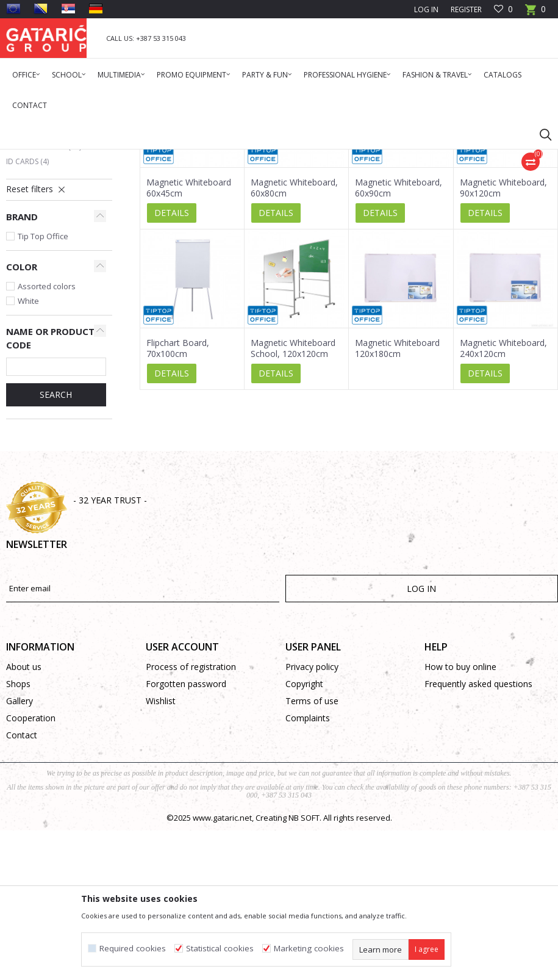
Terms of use (312, 850)
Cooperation (31, 867)
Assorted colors (47, 436)
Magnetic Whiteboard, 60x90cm (399, 337)
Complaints (308, 867)
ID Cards (27, 311)
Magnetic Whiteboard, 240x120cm (503, 498)
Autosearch (415, 201)
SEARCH (56, 544)
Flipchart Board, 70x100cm (178, 498)
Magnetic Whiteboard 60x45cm (189, 337)
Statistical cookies (220, 949)
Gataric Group (31, 157)
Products (80, 157)
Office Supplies (130, 157)
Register (466, 9)
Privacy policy (312, 816)
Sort (462, 201)
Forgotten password (186, 833)
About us (24, 816)
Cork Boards (37, 268)
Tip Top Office (43, 386)
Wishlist (161, 850)
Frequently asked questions (478, 833)
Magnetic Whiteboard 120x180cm (397, 498)
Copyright (304, 833)
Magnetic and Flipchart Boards (53, 247)
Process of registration (191, 816)
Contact (22, 885)
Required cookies (133, 949)
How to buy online (460, 816)
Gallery (20, 850)
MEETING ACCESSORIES (203, 157)
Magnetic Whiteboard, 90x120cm (503, 337)
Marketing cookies (309, 949)
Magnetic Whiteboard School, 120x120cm (293, 498)
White (28, 450)
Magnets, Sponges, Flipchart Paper (44, 290)
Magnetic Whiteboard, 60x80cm (294, 337)
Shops (18, 833)
